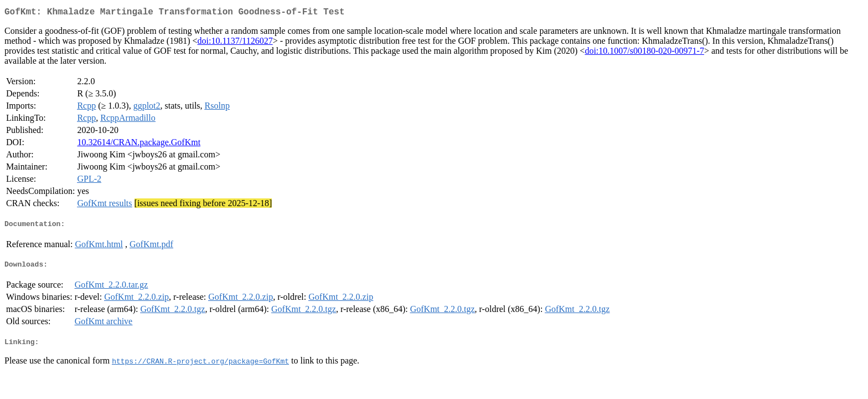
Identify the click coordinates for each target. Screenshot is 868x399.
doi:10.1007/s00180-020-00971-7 (644, 53)
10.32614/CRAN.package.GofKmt (139, 144)
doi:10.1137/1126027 (235, 43)
